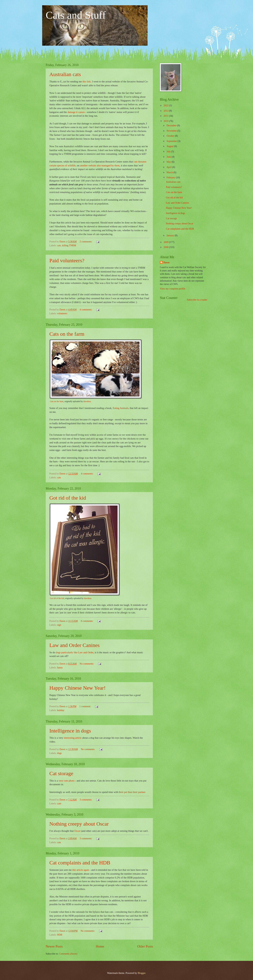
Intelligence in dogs (70, 731)
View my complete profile (173, 289)
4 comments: (86, 310)
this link (86, 82)
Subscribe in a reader (197, 300)
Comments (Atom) (68, 954)
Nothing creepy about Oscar (79, 824)
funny (60, 668)
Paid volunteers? (67, 260)
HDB (60, 935)
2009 (166, 242)
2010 (166, 121)
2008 (166, 247)
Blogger (141, 973)
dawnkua (87, 401)
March (170, 172)
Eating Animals (121, 408)
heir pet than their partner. (133, 792)
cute (59, 804)
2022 (166, 105)
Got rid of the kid (68, 498)
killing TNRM (69, 245)
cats (59, 245)
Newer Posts (54, 946)
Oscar (77, 831)
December (172, 126)
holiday (61, 710)
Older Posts (145, 946)
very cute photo (67, 781)
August (170, 146)
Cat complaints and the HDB (80, 863)
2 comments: (86, 242)
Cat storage (61, 773)
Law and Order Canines (74, 645)
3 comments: (86, 800)
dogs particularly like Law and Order (75, 652)
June (169, 157)
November (172, 131)
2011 (166, 116)
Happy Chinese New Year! (77, 688)
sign (59, 625)
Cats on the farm (67, 334)
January (171, 235)
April (169, 167)
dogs (59, 753)
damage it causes (76, 112)
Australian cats (65, 74)
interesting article (73, 738)
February (171, 178)
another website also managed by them (100, 165)
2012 (166, 111)
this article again (80, 870)
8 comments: (87, 621)
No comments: (87, 664)
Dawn (166, 263)
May (169, 162)
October (171, 136)
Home (100, 946)
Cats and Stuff (76, 15)
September (172, 141)
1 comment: (85, 706)
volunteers (62, 313)
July (169, 152)
